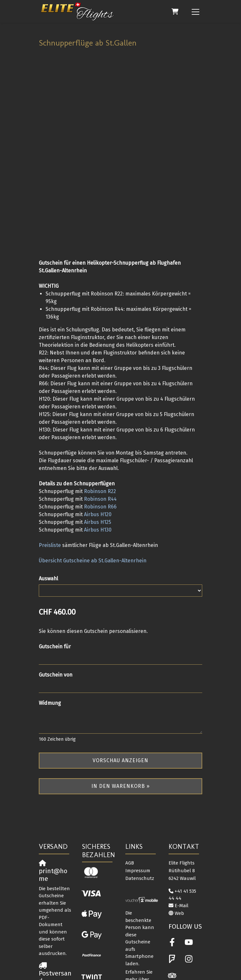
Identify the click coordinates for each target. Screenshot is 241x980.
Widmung (50, 643)
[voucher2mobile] (142, 840)
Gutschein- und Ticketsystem (112, 972)
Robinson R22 (100, 431)
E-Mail (182, 845)
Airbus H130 (98, 469)
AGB (130, 803)
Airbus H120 (98, 454)
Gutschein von (56, 614)
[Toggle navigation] (195, 12)
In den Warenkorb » (120, 726)
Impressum (138, 810)
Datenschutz (140, 818)
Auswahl (48, 518)
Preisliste (50, 485)
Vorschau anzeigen (120, 700)
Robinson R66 (100, 446)
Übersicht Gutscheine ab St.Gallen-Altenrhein (93, 500)
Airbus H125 (98, 462)
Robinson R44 (100, 439)
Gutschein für (55, 586)
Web (179, 853)
